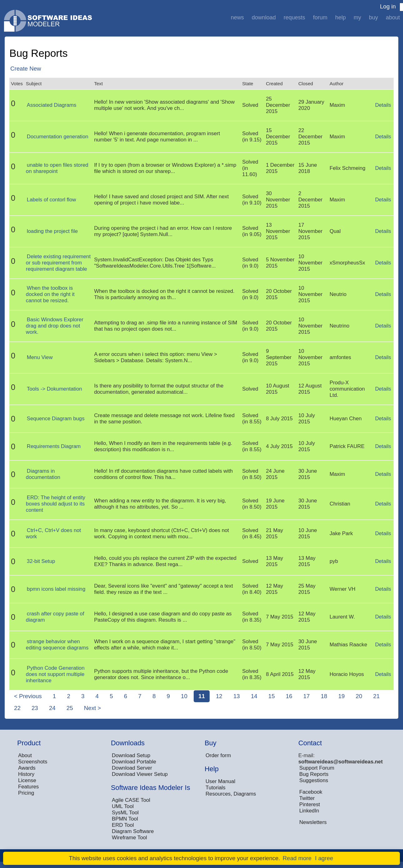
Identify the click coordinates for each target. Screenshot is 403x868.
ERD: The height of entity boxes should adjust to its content (56, 504)
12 (219, 696)
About (393, 17)
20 (359, 696)
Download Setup (131, 755)
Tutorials (216, 788)
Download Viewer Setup (140, 774)
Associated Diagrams (52, 105)
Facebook (311, 792)
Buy (373, 17)
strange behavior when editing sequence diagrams (57, 645)
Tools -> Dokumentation (55, 389)
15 (272, 696)
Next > (92, 708)
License (27, 780)
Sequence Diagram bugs (56, 419)
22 (17, 708)
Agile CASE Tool (131, 800)
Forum (320, 17)
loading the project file (52, 231)
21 (377, 696)
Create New (26, 69)
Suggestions (314, 780)
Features (28, 787)
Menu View (40, 357)
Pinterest (310, 804)
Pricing (26, 793)
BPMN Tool (125, 819)
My (357, 17)
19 (342, 696)
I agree (324, 858)
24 (52, 708)
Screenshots (33, 762)
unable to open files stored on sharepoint (57, 168)
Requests (294, 17)
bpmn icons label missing (56, 589)
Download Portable (134, 762)
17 (307, 696)
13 (237, 696)
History (26, 774)
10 (184, 696)
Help (341, 17)
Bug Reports (314, 774)
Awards (27, 768)
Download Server (132, 768)
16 (289, 696)
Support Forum (317, 768)
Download (264, 17)
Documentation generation (58, 137)
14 (254, 696)
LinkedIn (309, 811)
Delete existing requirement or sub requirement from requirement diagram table (58, 263)
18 (324, 696)
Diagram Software (133, 831)
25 (70, 708)
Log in (388, 6)
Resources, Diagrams (231, 794)
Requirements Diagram (54, 446)
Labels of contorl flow (52, 200)
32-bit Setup (41, 561)
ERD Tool (123, 825)
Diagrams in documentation (43, 474)
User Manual (220, 781)
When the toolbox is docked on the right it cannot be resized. (50, 294)
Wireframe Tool (129, 838)
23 (35, 708)
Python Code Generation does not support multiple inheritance (55, 674)
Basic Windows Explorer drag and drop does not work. (55, 326)
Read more (297, 858)
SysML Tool (125, 813)
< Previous (28, 696)
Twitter (307, 798)
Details (383, 105)
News (237, 17)
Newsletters (313, 822)
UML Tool (123, 806)
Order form (218, 755)
